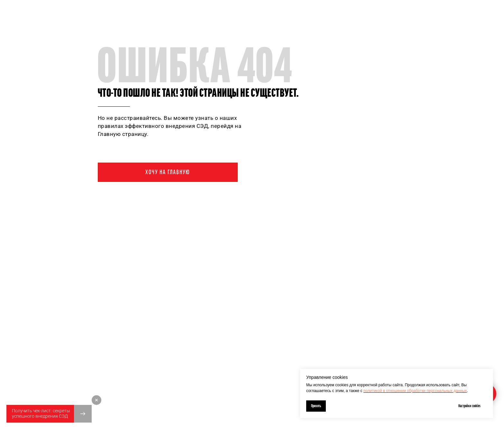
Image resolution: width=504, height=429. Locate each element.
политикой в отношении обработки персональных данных (415, 391)
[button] (49, 414)
